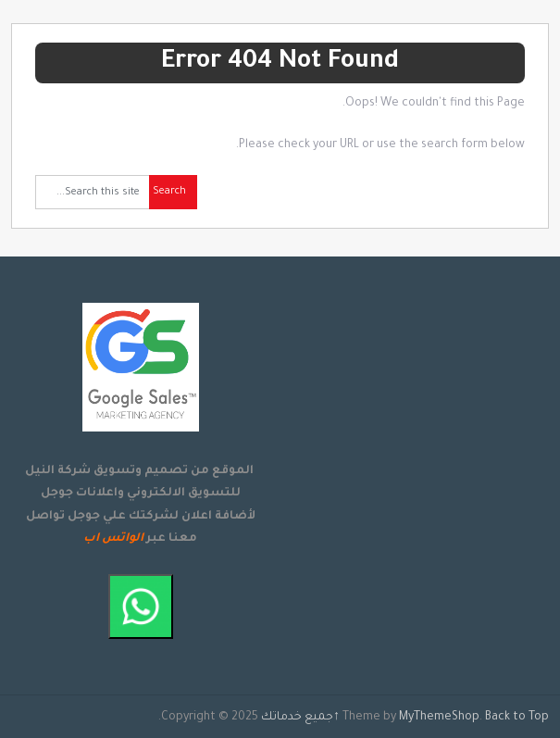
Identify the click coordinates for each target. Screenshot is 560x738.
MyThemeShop (439, 718)
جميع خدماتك (297, 718)
